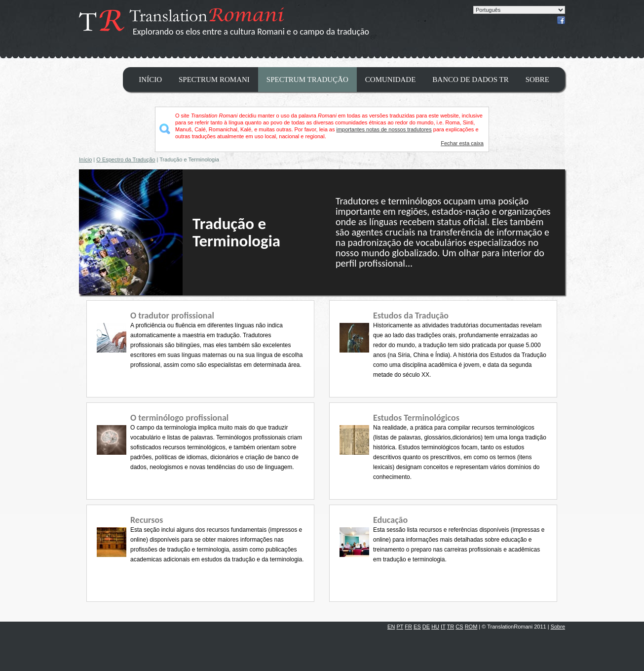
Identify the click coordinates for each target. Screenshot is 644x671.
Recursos (147, 520)
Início (150, 79)
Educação (390, 520)
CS (459, 627)
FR (408, 627)
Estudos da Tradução (411, 316)
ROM (471, 627)
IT (443, 627)
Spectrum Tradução (307, 79)
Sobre (537, 79)
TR (451, 627)
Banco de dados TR (470, 79)
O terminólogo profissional (179, 418)
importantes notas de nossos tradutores (384, 129)
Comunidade (391, 79)
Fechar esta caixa (462, 143)
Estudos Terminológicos (416, 418)
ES (417, 627)
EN (391, 627)
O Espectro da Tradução (126, 159)
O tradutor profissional (172, 316)
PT (400, 627)
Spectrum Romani (214, 79)
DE (426, 627)
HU (435, 627)
